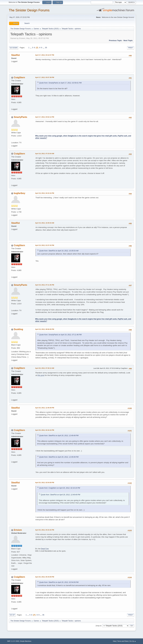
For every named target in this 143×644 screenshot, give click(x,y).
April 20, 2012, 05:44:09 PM (45, 577)
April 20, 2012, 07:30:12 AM (45, 368)
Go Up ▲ (133, 641)
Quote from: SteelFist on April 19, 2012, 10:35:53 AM (59, 251)
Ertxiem (18, 530)
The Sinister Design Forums (29, 10)
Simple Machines (26, 641)
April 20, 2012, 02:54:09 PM (45, 483)
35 (46, 48)
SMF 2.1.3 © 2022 (13, 641)
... (31, 48)
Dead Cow (45, 549)
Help (114, 641)
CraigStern (19, 77)
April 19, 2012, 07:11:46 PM (45, 285)
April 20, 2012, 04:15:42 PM (45, 530)
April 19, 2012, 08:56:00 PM (45, 329)
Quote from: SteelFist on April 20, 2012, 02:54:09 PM (59, 582)
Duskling (18, 329)
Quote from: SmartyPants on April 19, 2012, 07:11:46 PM (60, 335)
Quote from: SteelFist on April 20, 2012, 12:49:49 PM (59, 436)
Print (131, 48)
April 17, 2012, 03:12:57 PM (45, 55)
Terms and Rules (123, 641)
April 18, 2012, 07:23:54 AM (45, 154)
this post (41, 375)
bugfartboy (19, 193)
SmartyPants (21, 117)
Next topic (128, 40)
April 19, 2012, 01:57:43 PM (45, 245)
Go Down (14, 48)
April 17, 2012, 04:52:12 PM (45, 117)
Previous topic (115, 40)
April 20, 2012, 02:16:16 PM (45, 430)
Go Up (12, 615)
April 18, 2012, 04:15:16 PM (45, 193)
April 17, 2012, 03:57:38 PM (45, 77)
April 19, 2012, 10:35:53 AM (45, 223)
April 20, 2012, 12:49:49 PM (45, 408)
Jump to (98, 626)
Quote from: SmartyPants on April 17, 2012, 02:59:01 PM (60, 83)
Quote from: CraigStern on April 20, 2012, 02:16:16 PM (60, 488)
